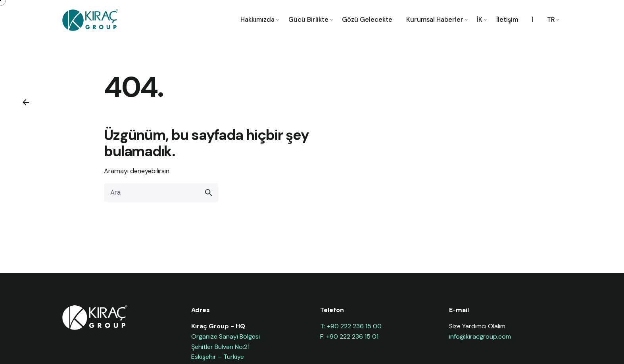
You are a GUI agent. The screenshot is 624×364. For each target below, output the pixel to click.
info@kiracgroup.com (480, 336)
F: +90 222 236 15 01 (349, 336)
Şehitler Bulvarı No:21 (220, 347)
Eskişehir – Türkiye (218, 357)
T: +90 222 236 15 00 (351, 326)
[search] (209, 193)
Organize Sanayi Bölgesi (226, 336)
